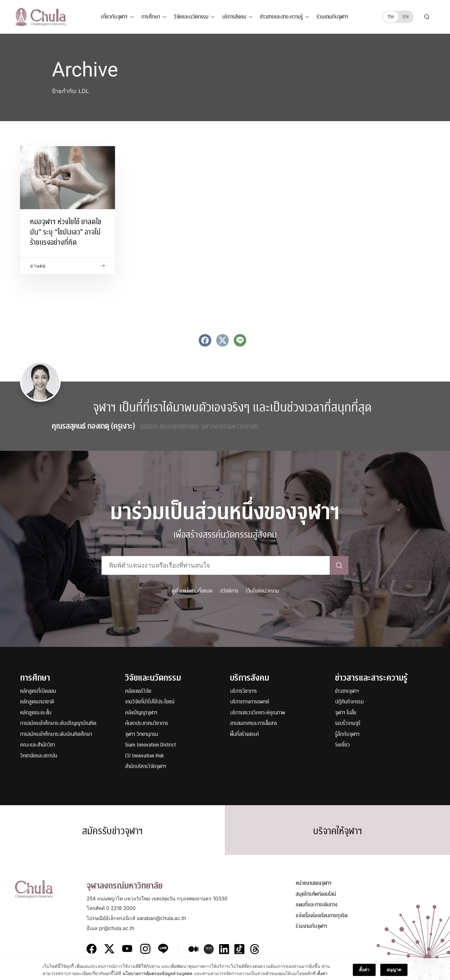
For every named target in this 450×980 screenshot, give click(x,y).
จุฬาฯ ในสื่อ (346, 713)
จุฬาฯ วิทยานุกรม (142, 734)
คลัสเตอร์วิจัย (138, 691)
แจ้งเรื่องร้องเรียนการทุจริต (322, 916)
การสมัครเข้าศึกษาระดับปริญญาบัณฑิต (58, 724)
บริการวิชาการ (243, 691)
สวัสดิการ (229, 591)
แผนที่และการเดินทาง (316, 905)
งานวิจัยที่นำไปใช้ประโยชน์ (150, 702)
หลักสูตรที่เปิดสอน (38, 691)
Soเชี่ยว (342, 745)
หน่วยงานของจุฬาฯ (314, 883)
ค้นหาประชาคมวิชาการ (147, 724)
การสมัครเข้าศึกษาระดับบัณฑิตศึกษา (56, 734)
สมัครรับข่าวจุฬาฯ (112, 831)
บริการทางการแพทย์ (250, 702)
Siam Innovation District (150, 745)
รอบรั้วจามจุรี (348, 724)
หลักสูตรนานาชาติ (37, 702)
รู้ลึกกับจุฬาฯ (347, 734)
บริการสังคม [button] (234, 17)
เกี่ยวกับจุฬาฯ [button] (114, 17)
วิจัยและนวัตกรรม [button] (191, 17)
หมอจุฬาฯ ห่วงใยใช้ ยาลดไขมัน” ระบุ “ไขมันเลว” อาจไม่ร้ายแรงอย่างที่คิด (66, 232)
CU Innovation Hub (144, 756)
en (405, 17)
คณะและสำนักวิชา (37, 745)
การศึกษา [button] (151, 17)
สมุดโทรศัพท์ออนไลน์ (316, 894)
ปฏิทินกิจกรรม (349, 702)
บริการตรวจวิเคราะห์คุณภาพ (257, 713)
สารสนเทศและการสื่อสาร (254, 724)
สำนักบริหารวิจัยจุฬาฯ (146, 767)
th (391, 17)
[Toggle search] (427, 17)
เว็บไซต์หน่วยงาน (262, 591)
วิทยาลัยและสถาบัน (39, 756)
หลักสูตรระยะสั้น (36, 713)
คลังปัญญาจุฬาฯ (141, 713)
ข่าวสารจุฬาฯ (347, 691)
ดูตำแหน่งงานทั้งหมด (192, 591)
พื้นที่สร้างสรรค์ (244, 734)
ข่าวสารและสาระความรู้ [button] (281, 17)
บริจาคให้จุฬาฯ (338, 831)
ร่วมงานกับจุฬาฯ (332, 17)
